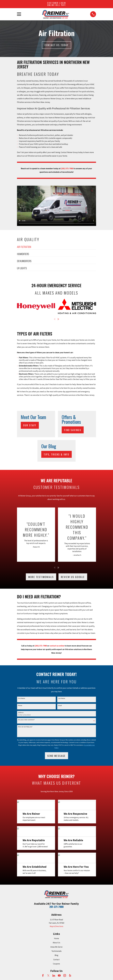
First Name (22, 698)
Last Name (62, 698)
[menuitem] (57, 247)
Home (56, 938)
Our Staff (30, 425)
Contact (56, 960)
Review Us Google (73, 577)
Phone (20, 706)
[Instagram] (65, 975)
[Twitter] (48, 975)
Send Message (56, 756)
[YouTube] (59, 975)
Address (21, 713)
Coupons (56, 964)
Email (60, 706)
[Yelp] (70, 975)
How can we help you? (25, 727)
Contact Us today (56, 45)
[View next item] (58, 319)
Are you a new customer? (26, 720)
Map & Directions (56, 926)
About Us (56, 943)
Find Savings (73, 430)
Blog (56, 955)
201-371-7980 (56, 907)
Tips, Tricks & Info (56, 454)
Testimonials (56, 951)
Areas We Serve (56, 947)
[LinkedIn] (54, 975)
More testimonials (41, 577)
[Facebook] (43, 975)
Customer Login (57, 4)
